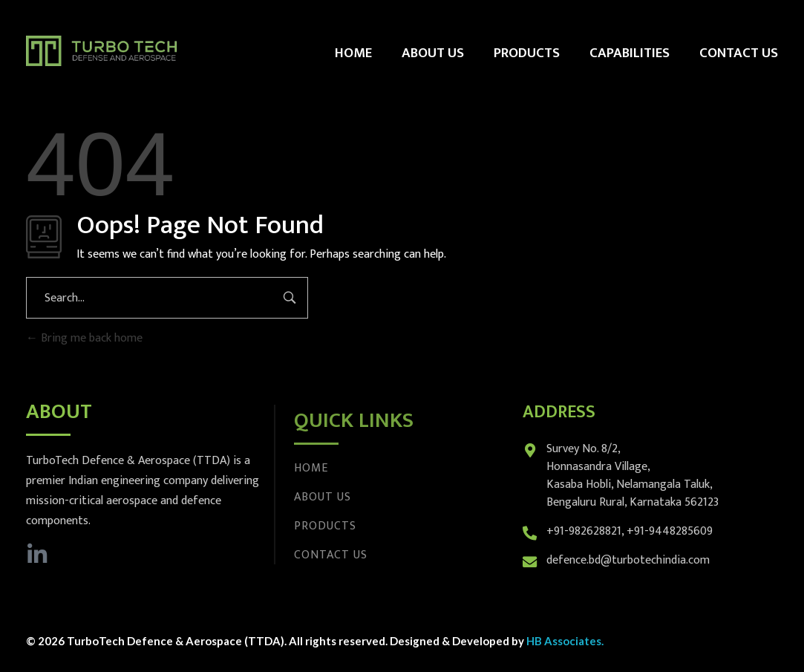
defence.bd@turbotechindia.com (628, 560)
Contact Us (331, 555)
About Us (323, 497)
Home (311, 468)
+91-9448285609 (670, 531)
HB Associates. (565, 641)
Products (325, 526)
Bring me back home (84, 338)
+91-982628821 (584, 531)
